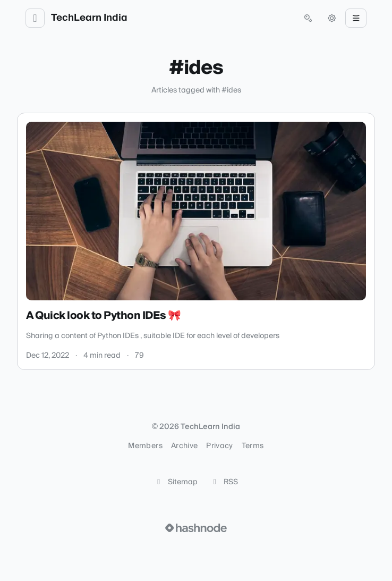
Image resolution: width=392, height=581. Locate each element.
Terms (253, 446)
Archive (184, 446)
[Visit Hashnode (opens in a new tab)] (196, 528)
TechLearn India (89, 18)
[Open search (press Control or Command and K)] (308, 18)
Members (145, 446)
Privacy (219, 446)
